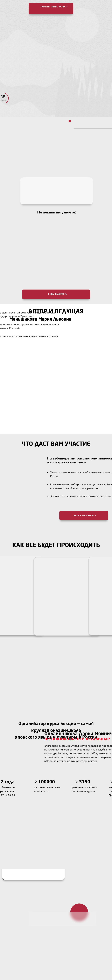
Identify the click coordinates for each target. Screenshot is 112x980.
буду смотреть (58, 294)
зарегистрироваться (54, 7)
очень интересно (84, 515)
